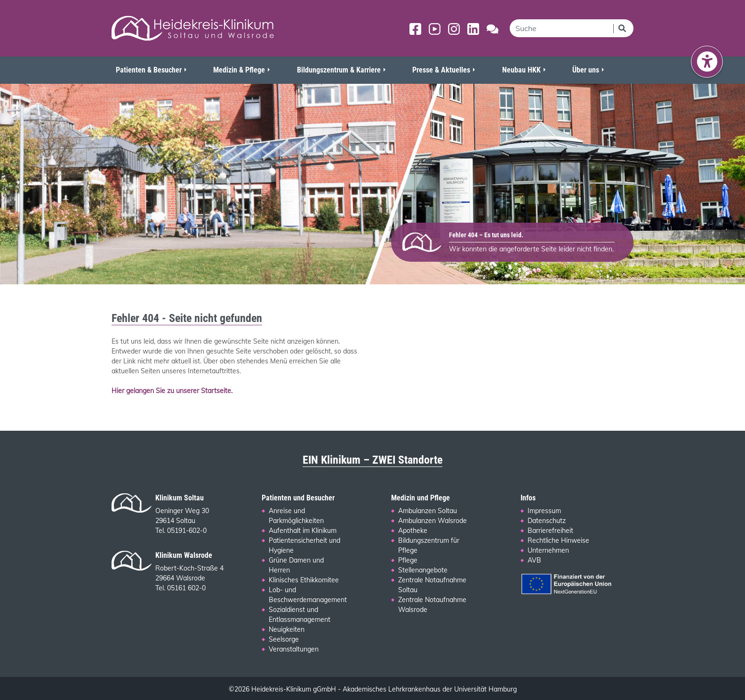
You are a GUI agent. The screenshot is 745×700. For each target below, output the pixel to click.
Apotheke (413, 531)
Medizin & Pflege (239, 70)
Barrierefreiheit (550, 531)
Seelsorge (284, 639)
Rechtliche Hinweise (558, 540)
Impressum (544, 511)
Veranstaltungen (294, 649)
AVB (534, 560)
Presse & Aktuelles (441, 70)
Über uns (586, 70)
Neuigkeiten (287, 629)
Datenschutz (547, 521)
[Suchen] (623, 28)
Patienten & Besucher (149, 70)
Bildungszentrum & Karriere (339, 70)
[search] (561, 28)
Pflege (408, 560)
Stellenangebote (423, 570)
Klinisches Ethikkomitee (304, 580)
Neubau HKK (521, 70)
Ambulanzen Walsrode (433, 521)
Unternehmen (548, 550)
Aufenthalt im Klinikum (303, 531)
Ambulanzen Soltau (428, 511)
